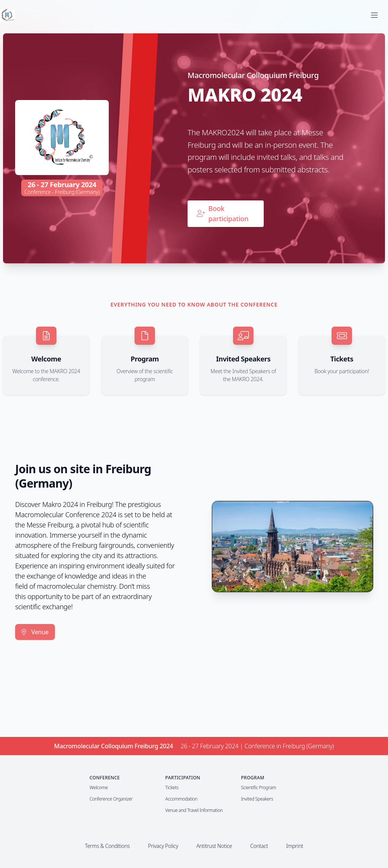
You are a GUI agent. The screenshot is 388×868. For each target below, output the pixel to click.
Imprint (295, 846)
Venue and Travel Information (194, 810)
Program (253, 778)
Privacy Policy (163, 846)
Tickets (172, 787)
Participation (183, 778)
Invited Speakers (257, 799)
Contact (259, 846)
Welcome (99, 787)
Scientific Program (259, 787)
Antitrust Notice (214, 846)
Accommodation (181, 799)
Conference (105, 778)
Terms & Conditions (107, 846)
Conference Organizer (111, 799)
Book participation (223, 213)
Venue (35, 632)
